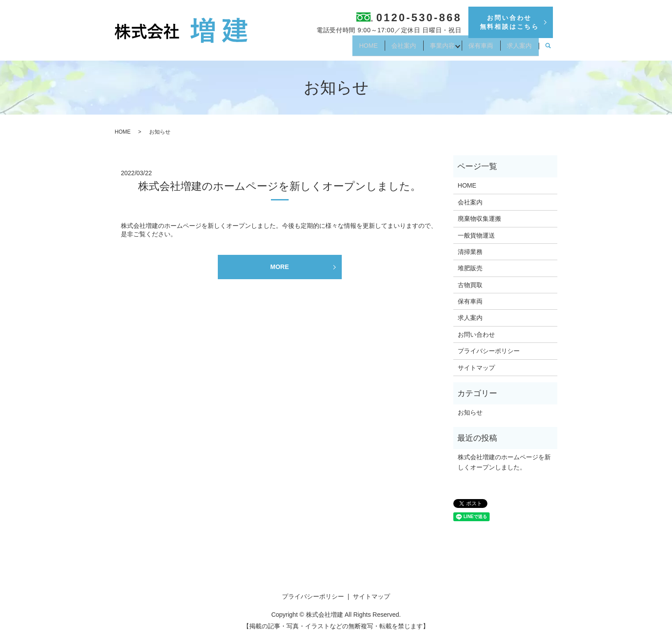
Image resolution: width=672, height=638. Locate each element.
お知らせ (470, 412)
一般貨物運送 (476, 235)
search (548, 49)
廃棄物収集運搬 (479, 219)
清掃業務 (470, 252)
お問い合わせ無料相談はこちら (510, 22)
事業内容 (430, 49)
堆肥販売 (470, 268)
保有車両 (474, 49)
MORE (280, 267)
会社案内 (387, 49)
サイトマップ (476, 368)
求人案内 (517, 49)
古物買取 (470, 285)
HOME (347, 49)
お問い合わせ (476, 334)
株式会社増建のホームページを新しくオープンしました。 (280, 186)
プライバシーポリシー (489, 351)
